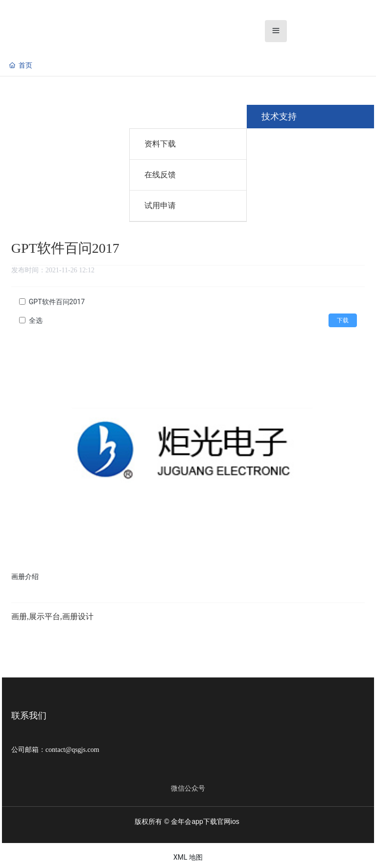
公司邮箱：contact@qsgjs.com (55, 750)
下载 (343, 320)
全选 (36, 320)
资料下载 (160, 144)
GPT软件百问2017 (57, 302)
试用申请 (160, 205)
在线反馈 (160, 175)
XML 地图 (188, 857)
